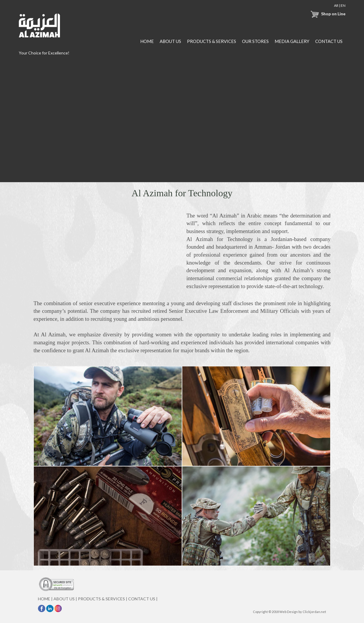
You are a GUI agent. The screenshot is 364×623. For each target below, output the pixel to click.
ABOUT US (170, 41)
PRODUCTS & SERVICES (212, 41)
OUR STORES (255, 41)
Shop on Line (327, 14)
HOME (147, 41)
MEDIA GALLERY (292, 41)
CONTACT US (329, 41)
